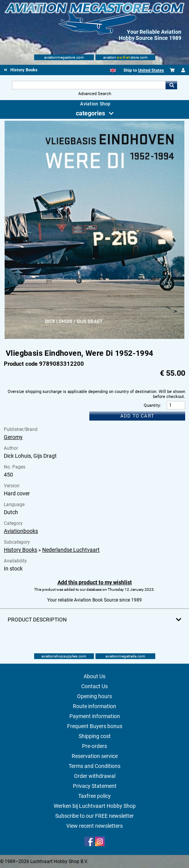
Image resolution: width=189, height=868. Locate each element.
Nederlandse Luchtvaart (71, 550)
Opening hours (94, 696)
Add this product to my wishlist (95, 582)
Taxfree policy (94, 796)
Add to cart (137, 416)
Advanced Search (95, 94)
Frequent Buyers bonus (95, 726)
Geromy (13, 437)
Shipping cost (95, 736)
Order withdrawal (95, 776)
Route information (94, 706)
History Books (21, 550)
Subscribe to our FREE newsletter (94, 816)
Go (171, 85)
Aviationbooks (21, 531)
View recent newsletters (94, 826)
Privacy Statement (95, 786)
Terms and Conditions (94, 766)
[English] (113, 70)
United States (151, 70)
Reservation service (95, 756)
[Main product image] (94, 337)
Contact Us (94, 686)
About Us (94, 676)
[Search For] (89, 85)
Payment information (95, 716)
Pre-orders (94, 746)
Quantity (152, 405)
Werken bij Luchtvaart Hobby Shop (95, 806)
